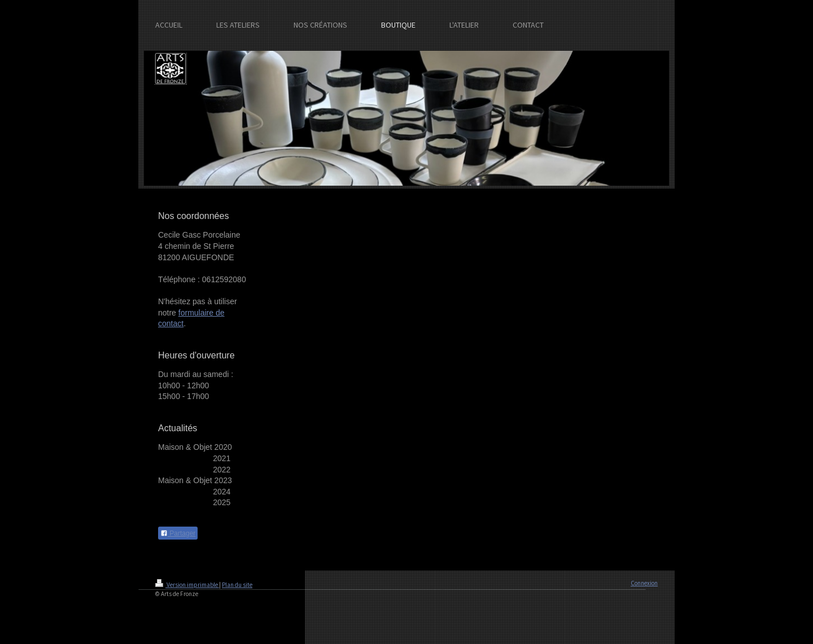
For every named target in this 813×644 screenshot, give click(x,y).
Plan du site (237, 585)
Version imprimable (187, 585)
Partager (178, 533)
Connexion (644, 583)
